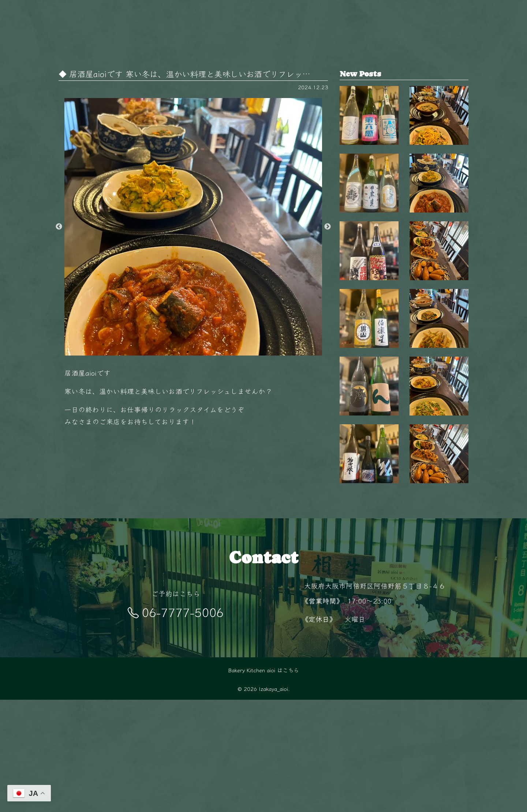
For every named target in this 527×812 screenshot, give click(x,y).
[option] (193, 227)
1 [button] (188, 352)
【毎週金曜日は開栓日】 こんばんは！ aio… (369, 125)
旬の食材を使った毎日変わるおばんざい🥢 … (439, 470)
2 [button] (199, 352)
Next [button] (328, 227)
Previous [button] (59, 227)
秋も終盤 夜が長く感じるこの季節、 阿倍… (439, 125)
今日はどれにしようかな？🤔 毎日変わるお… (439, 211)
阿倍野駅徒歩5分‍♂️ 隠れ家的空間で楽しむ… (439, 557)
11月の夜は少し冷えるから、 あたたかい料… (439, 384)
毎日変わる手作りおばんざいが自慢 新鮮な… (439, 297)
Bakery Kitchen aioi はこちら (263, 782)
